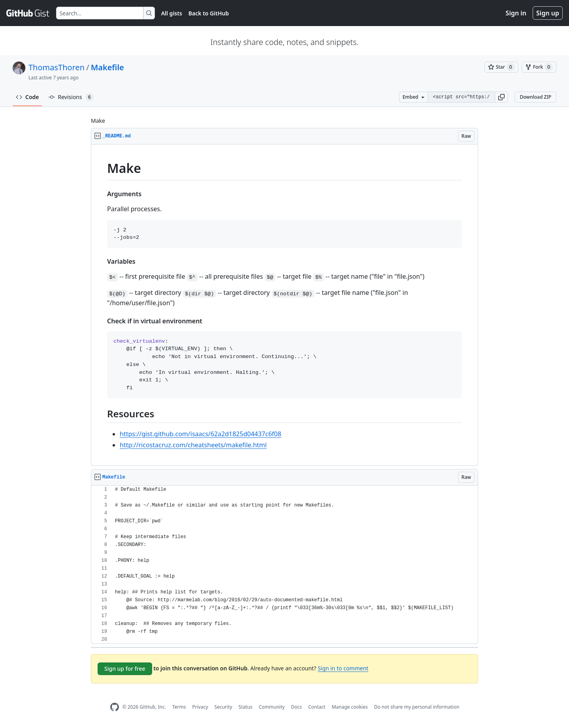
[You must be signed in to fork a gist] (539, 67)
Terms (179, 707)
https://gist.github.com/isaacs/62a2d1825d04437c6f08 (201, 434)
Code (27, 97)
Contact (317, 707)
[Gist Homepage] (28, 13)
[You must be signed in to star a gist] (501, 67)
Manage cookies (350, 707)
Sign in (516, 13)
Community (272, 707)
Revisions (71, 97)
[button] (501, 97)
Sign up (548, 13)
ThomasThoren (57, 67)
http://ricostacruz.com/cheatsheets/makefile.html (193, 445)
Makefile (107, 67)
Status (246, 707)
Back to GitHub (209, 13)
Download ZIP (535, 97)
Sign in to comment (343, 668)
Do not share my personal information (417, 707)
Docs (296, 707)
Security (223, 707)
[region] (284, 305)
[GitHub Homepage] (115, 707)
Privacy (200, 707)
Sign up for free (125, 669)
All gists (172, 13)
